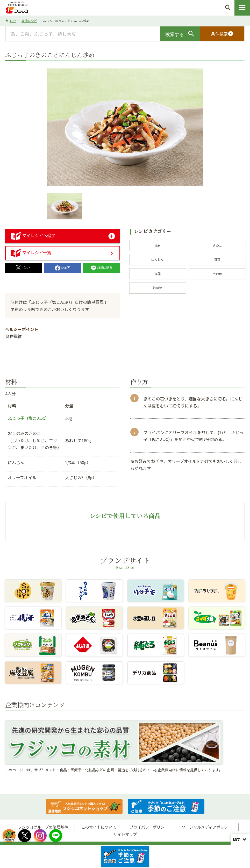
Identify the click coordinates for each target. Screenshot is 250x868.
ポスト (23, 267)
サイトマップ (125, 834)
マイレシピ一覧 (31, 252)
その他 (217, 274)
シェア (63, 267)
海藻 (158, 274)
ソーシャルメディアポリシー (207, 827)
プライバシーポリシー (149, 827)
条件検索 (222, 34)
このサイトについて (99, 827)
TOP (13, 21)
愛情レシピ (29, 21)
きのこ (217, 245)
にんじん (158, 259)
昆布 (158, 245)
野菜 (217, 259)
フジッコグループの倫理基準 (43, 827)
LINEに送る (102, 267)
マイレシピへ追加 (33, 235)
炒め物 (158, 288)
